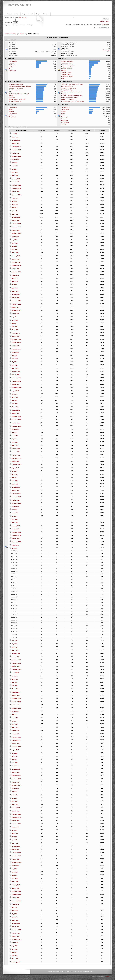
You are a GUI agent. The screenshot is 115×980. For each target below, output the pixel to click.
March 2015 (14, 650)
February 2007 (15, 962)
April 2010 (14, 840)
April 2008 (14, 917)
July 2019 (13, 394)
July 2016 (13, 510)
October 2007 (15, 936)
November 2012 (15, 740)
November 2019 (15, 381)
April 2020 (14, 365)
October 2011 (15, 782)
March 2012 (14, 766)
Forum (17, 14)
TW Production (13, 61)
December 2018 (15, 417)
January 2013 (15, 734)
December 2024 (15, 185)
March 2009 (14, 882)
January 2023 (15, 259)
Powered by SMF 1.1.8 (66, 971)
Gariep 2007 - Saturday (68, 99)
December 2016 (15, 494)
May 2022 (13, 285)
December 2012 (15, 737)
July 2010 (13, 830)
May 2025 (13, 169)
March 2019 (14, 407)
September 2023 (15, 233)
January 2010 (15, 850)
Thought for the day (14, 90)
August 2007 (14, 943)
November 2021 (15, 304)
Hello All (11, 96)
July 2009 (13, 869)
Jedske (11, 67)
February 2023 (15, 256)
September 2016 (15, 503)
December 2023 (15, 224)
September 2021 (15, 310)
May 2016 (13, 516)
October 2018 (15, 423)
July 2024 (13, 201)
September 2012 (15, 747)
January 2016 (15, 529)
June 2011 (14, 795)
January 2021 (15, 336)
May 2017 (13, 478)
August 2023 (14, 237)
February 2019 (15, 410)
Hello (10, 92)
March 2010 (14, 843)
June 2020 (14, 359)
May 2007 (13, 952)
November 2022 (15, 266)
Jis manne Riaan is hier (15, 101)
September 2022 (15, 272)
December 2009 (15, 853)
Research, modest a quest (16, 88)
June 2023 (14, 243)
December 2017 (15, 455)
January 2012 (15, 772)
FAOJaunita (65, 120)
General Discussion (67, 69)
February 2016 (15, 526)
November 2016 (15, 497)
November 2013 (15, 702)
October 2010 (15, 821)
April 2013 (14, 724)
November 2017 (15, 458)
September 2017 (15, 465)
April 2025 (14, 172)
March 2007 (14, 959)
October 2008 (15, 898)
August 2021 (14, 314)
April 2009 (14, 878)
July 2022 (13, 278)
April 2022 (14, 288)
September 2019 (15, 388)
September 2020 (15, 349)
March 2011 (14, 805)
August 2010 (14, 827)
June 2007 (14, 949)
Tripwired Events (66, 74)
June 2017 (14, 474)
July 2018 (13, 433)
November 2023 (15, 227)
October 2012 (15, 744)
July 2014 (13, 676)
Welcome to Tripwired (67, 61)
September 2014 (15, 670)
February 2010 (15, 846)
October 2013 (15, 705)
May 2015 (13, 644)
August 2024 (14, 198)
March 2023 (14, 253)
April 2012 (14, 763)
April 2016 (14, 519)
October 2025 (15, 153)
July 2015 (13, 548)
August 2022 (14, 275)
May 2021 (13, 323)
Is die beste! (12, 98)
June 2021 (14, 320)
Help (24, 14)
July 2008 (13, 907)
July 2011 (13, 792)
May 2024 (13, 208)
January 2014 (15, 695)
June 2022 (14, 282)
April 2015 (14, 647)
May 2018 (13, 439)
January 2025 (15, 182)
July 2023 (13, 240)
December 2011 (15, 776)
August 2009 (14, 866)
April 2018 (14, 442)
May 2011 (13, 798)
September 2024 (15, 195)
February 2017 (15, 487)
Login (38, 14)
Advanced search (104, 21)
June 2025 (14, 166)
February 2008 (15, 923)
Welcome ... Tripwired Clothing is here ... (72, 96)
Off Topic (64, 71)
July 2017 (13, 471)
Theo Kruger (106, 25)
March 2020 (14, 368)
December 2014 (15, 660)
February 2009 (15, 885)
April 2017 (14, 481)
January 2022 (15, 298)
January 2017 (15, 490)
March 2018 (14, 445)
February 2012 (15, 769)
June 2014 (14, 679)
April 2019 (14, 404)
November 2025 (15, 150)
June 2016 (14, 513)
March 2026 (14, 137)
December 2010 (15, 814)
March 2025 (14, 176)
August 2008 (14, 904)
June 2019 (14, 397)
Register (46, 14)
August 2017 (14, 468)
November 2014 (15, 663)
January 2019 (15, 413)
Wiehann (11, 63)
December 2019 (15, 378)
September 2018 (15, 426)
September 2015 (15, 542)
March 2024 (14, 214)
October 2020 (15, 346)
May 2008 (13, 914)
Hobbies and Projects (67, 76)
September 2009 (15, 862)
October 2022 (15, 269)
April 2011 (14, 801)
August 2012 (14, 750)
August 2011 (14, 788)
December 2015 (15, 532)
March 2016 (14, 523)
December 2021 (15, 301)
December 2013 (15, 698)
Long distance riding (67, 67)
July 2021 (13, 317)
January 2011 (15, 811)
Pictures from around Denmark (17, 99)
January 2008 (15, 927)
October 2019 (15, 384)
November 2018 (15, 420)
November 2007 (15, 933)
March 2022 (14, 291)
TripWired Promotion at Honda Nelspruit (20, 86)
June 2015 (14, 641)
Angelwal (64, 124)
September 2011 (15, 785)
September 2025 (15, 156)
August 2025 (14, 159)
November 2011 (15, 779)
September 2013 (15, 708)
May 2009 (13, 875)
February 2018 (15, 449)
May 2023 (13, 246)
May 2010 (13, 837)
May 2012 (13, 760)
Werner (63, 119)
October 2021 (15, 307)
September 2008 (15, 901)
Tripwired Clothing (19, 5)
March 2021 (14, 330)
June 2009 (14, 872)
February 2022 (15, 294)
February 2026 (15, 140)
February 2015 (15, 654)
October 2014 (15, 666)
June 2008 (14, 911)
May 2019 (13, 400)
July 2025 (13, 163)
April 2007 (14, 956)
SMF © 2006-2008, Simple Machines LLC (83, 971)
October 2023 (15, 230)
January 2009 (15, 888)
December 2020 (15, 339)
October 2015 (15, 539)
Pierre (10, 69)
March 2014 (14, 689)
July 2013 (13, 715)
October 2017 (15, 462)
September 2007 (15, 940)
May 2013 (13, 721)
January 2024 (15, 220)
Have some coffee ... (67, 86)
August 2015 (14, 545)
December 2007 (15, 930)
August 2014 (14, 673)
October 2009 (15, 859)
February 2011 (15, 808)
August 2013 (14, 711)
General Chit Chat (66, 63)
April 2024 (14, 211)
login (20, 17)
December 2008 (15, 891)
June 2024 (14, 205)
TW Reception (13, 65)
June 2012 (14, 756)
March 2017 (14, 484)
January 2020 (15, 375)
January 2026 (15, 143)
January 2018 (15, 452)
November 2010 (15, 817)
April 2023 (14, 249)
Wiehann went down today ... (17, 84)
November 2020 (15, 343)
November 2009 (15, 856)
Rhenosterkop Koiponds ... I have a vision (73, 101)
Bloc (58, 971)
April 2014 (14, 686)
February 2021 (15, 333)
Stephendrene (65, 122)
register (25, 17)
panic (108, 976)
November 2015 (15, 535)
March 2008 (14, 920)
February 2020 (15, 372)
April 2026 (14, 134)
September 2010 (15, 824)
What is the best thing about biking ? (19, 94)
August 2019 (14, 391)
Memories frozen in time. (68, 65)
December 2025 (15, 147)
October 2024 (15, 192)
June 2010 (14, 833)
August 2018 (14, 429)
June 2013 (14, 718)
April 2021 (14, 327)
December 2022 (15, 262)
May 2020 (13, 362)
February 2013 (15, 731)
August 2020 (14, 352)
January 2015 (15, 657)
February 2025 (15, 179)
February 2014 (15, 692)
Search (31, 14)
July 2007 (13, 946)
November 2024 (15, 188)
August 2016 (14, 506)
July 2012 (13, 753)
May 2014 (13, 683)
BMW (63, 78)
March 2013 (14, 727)
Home (9, 14)
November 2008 (15, 895)
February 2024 (15, 217)
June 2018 (14, 436)
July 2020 (13, 356)
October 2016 (15, 500)
